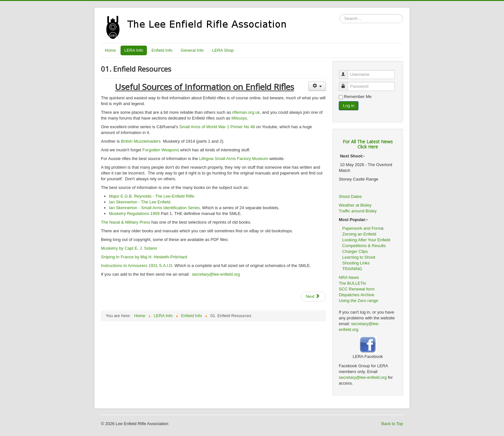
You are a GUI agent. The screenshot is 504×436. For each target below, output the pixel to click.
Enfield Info (162, 50)
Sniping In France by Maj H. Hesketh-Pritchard (144, 257)
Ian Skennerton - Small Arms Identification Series (154, 208)
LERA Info (134, 50)
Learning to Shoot (359, 257)
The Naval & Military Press (126, 222)
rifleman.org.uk (246, 112)
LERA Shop (223, 50)
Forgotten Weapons (161, 150)
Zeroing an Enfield (359, 234)
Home (110, 50)
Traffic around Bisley (358, 211)
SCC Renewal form (357, 289)
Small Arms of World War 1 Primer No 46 (217, 127)
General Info (192, 50)
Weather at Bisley (355, 205)
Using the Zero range (358, 301)
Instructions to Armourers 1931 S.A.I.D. (138, 266)
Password (346, 84)
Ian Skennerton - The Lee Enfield (140, 202)
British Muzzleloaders (141, 141)
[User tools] (317, 86)
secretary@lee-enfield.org (216, 274)
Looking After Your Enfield (366, 240)
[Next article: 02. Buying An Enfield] (313, 297)
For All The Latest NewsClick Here (368, 144)
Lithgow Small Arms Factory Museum (234, 159)
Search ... (340, 14)
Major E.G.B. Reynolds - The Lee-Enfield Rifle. (152, 196)
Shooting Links (356, 263)
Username (346, 72)
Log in (349, 106)
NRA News (349, 277)
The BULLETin (352, 283)
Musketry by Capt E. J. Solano (129, 248)
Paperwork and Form (362, 228)
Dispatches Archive (357, 295)
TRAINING (352, 269)
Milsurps (239, 118)
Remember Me (358, 97)
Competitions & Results (362, 246)
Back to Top (392, 424)
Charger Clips (355, 251)
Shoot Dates (351, 196)
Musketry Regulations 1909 (134, 214)
